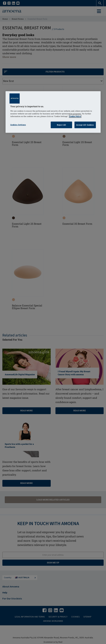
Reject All (61, 125)
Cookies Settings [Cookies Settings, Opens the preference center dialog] (18, 125)
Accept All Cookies (85, 125)
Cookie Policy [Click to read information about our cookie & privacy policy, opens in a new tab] (75, 116)
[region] (53, 112)
